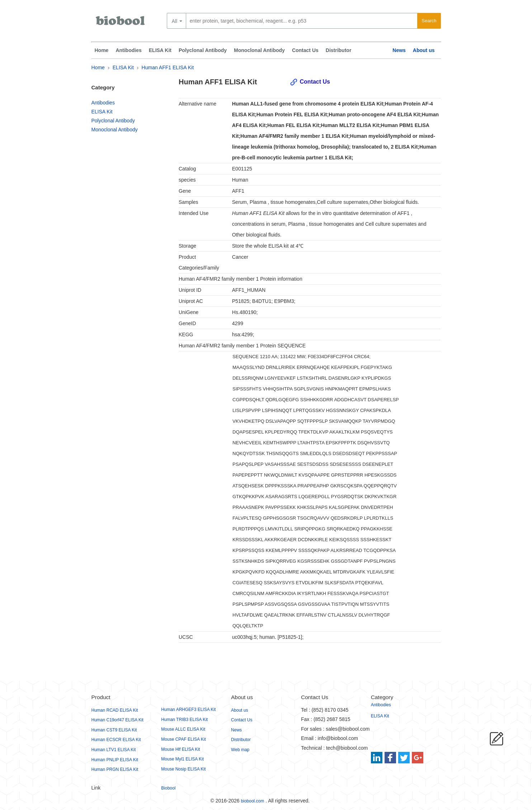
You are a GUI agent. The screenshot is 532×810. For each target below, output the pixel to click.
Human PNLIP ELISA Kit (115, 760)
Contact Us (305, 50)
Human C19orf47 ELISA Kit (117, 720)
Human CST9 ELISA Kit (114, 730)
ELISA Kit (160, 50)
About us (424, 50)
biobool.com (253, 801)
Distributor (339, 50)
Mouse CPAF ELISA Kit (183, 739)
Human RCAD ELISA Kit (115, 710)
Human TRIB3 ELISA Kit (184, 720)
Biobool (168, 788)
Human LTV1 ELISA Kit (114, 750)
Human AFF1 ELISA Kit (168, 67)
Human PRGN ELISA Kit (115, 769)
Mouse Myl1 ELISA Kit (182, 759)
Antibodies (128, 50)
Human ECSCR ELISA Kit (116, 740)
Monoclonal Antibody (259, 50)
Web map (240, 750)
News (399, 50)
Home (102, 50)
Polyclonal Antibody (203, 50)
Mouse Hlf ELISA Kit (180, 749)
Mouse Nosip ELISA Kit (183, 769)
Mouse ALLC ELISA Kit (183, 729)
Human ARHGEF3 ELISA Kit (188, 710)
